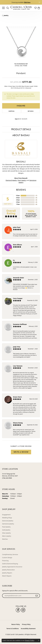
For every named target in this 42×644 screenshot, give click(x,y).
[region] (21, 42)
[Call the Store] (7, 478)
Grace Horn (17, 397)
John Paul (17, 227)
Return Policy (16, 624)
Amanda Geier (19, 278)
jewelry (6, 15)
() (36, 196)
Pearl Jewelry (22, 180)
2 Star (18, 202)
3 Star (18, 200)
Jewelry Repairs (7, 573)
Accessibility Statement (28, 629)
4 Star (18, 198)
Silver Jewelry (6, 533)
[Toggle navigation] (3, 8)
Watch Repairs (7, 576)
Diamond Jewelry (11, 180)
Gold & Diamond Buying (10, 564)
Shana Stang (18, 423)
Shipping (12, 111)
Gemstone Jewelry (8, 524)
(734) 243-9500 (21, 66)
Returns (31, 111)
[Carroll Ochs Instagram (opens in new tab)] (23, 610)
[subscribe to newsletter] (37, 596)
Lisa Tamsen (18, 366)
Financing (5, 561)
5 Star (18, 196)
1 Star (18, 204)
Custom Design (7, 558)
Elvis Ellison (17, 245)
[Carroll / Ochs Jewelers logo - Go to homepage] (21, 8)
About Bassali (21, 135)
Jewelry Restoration (8, 570)
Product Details (21, 129)
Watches (5, 539)
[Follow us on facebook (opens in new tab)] (18, 610)
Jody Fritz (17, 347)
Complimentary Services (10, 554)
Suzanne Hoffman (20, 324)
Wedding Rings (7, 518)
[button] (8, 8)
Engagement (6, 515)
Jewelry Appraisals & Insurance (12, 567)
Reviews (21, 190)
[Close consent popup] (39, 641)
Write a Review (21, 452)
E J (14, 260)
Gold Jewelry (6, 530)
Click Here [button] (27, 2)
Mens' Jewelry (7, 536)
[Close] (39, 2)
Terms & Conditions (13, 629)
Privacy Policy (26, 624)
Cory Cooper (18, 298)
